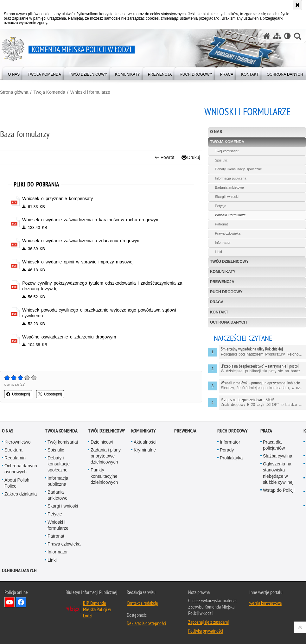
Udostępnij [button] (18, 394)
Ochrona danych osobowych (21, 469)
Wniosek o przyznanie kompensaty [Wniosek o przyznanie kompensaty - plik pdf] (57, 199)
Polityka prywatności (206, 631)
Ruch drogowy (226, 292)
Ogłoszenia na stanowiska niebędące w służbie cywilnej (278, 473)
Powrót (164, 158)
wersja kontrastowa (265, 603)
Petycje (220, 206)
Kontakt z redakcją (142, 603)
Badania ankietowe (229, 187)
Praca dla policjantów (274, 445)
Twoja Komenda (49, 92)
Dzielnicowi (102, 442)
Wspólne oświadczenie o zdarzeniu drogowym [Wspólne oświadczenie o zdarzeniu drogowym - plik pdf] (69, 337)
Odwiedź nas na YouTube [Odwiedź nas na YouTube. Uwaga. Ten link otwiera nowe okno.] (10, 602)
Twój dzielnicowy (229, 262)
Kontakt (219, 312)
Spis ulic (221, 160)
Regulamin (15, 458)
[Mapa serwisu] (277, 36)
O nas (216, 132)
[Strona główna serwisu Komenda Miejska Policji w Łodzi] (267, 36)
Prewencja (222, 282)
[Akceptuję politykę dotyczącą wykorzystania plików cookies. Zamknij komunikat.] (297, 5)
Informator (223, 243)
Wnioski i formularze (90, 92)
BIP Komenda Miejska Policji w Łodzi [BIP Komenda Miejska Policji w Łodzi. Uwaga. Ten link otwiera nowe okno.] (97, 609)
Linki (218, 252)
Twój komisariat (226, 151)
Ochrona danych (228, 322)
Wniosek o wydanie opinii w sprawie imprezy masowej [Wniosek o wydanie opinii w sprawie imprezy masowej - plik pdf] (78, 262)
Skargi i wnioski (226, 197)
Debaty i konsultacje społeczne (238, 169)
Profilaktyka (231, 458)
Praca (217, 302)
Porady (227, 450)
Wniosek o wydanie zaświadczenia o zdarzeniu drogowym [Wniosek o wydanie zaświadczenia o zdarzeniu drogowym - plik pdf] (81, 241)
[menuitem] (14, 73)
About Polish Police (17, 483)
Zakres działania (21, 494)
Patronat (221, 224)
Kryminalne (145, 450)
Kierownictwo (17, 442)
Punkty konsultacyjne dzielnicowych (104, 476)
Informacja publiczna (230, 178)
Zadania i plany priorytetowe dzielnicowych (106, 456)
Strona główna (14, 92)
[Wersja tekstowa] (287, 36)
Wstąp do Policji (279, 490)
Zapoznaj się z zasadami (208, 622)
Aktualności (145, 442)
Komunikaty (223, 272)
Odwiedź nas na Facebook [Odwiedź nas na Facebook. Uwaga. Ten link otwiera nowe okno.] (21, 602)
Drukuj (191, 158)
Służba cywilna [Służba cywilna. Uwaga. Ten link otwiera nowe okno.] (278, 456)
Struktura (13, 450)
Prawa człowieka (227, 233)
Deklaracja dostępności (146, 623)
